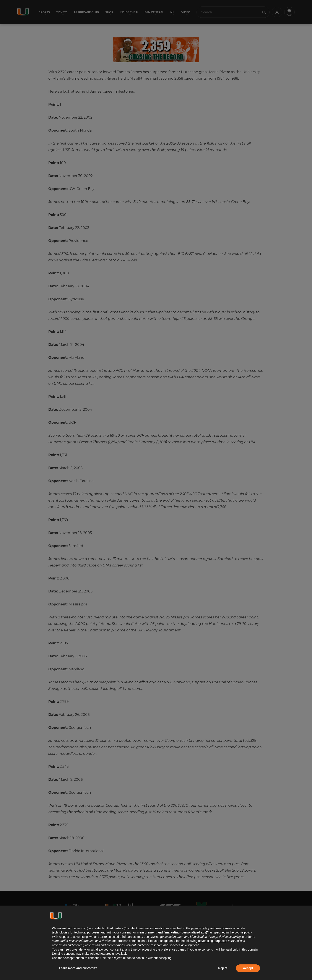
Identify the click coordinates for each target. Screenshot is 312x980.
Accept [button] (248, 968)
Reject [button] (223, 968)
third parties (128, 937)
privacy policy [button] (200, 928)
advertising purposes (212, 941)
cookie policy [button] (243, 932)
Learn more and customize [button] (78, 968)
